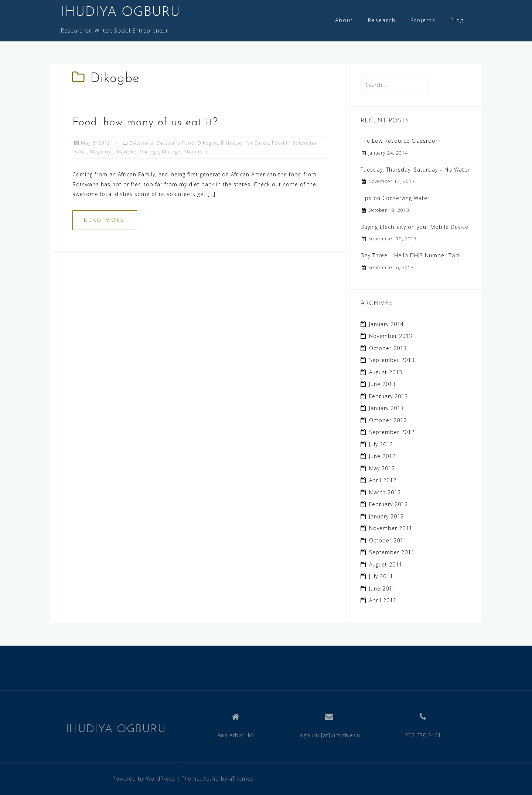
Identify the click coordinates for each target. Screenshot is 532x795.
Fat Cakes (257, 143)
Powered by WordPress (144, 779)
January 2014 (386, 324)
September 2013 (392, 360)
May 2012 (382, 468)
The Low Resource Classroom (401, 141)
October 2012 (388, 420)
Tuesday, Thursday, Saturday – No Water (415, 170)
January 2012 (386, 516)
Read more (105, 220)
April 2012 (383, 480)
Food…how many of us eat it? (145, 123)
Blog (457, 20)
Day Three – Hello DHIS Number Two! (411, 255)
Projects (423, 20)
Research (382, 20)
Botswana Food (176, 143)
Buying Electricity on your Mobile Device (415, 227)
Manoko (127, 152)
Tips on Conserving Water (395, 198)
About (344, 20)
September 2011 (392, 552)
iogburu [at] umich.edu (329, 735)
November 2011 (391, 528)
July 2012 (381, 444)
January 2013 (386, 408)
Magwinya (102, 152)
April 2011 (383, 600)
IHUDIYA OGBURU (121, 13)
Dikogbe (208, 143)
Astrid (211, 779)
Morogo (149, 152)
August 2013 (386, 372)
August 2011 (386, 564)
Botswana (142, 143)
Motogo (171, 152)
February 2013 (388, 396)
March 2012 (385, 492)
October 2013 (388, 348)
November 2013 (391, 336)
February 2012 (388, 504)
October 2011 (388, 540)
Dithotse (232, 143)
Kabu (81, 152)
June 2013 (382, 384)
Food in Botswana (294, 143)
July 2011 (381, 576)
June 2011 (382, 588)
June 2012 (382, 456)
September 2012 (392, 432)
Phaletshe (196, 152)
